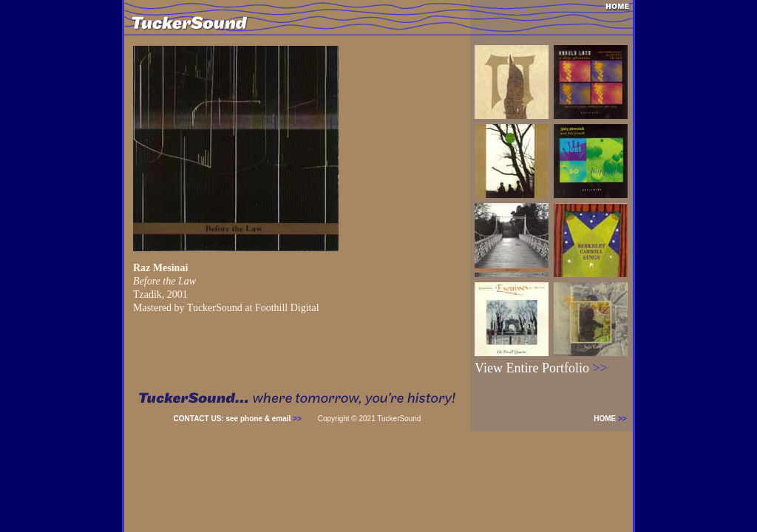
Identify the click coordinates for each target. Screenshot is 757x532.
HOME (613, 419)
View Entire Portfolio (541, 368)
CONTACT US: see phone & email (238, 419)
